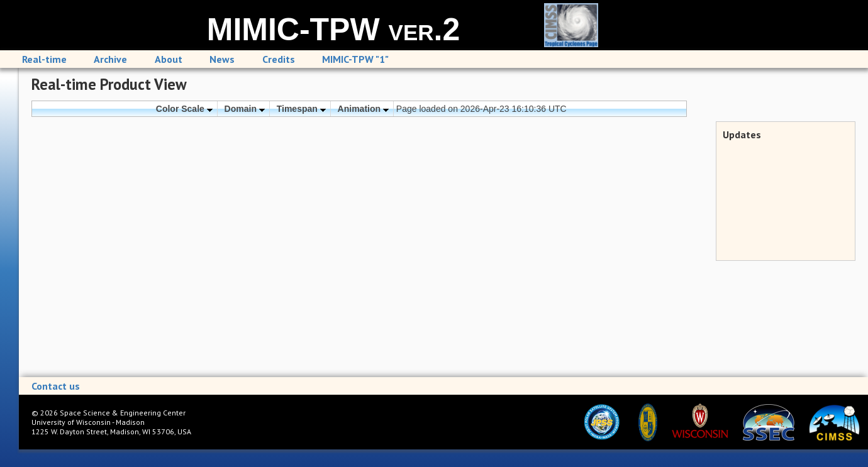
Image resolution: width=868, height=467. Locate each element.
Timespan (301, 109)
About (169, 59)
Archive (110, 59)
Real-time (44, 59)
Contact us (56, 386)
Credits (279, 59)
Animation (363, 109)
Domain (245, 109)
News (222, 59)
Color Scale (184, 109)
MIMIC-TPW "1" (355, 59)
